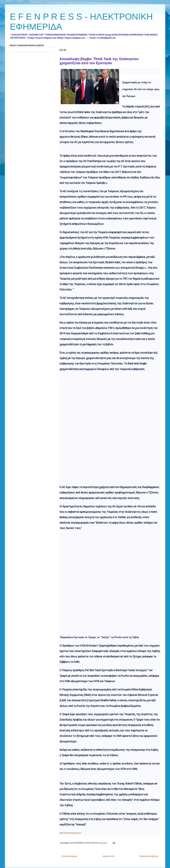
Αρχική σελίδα (108, 856)
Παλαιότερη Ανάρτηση (149, 856)
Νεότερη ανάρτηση (69, 856)
